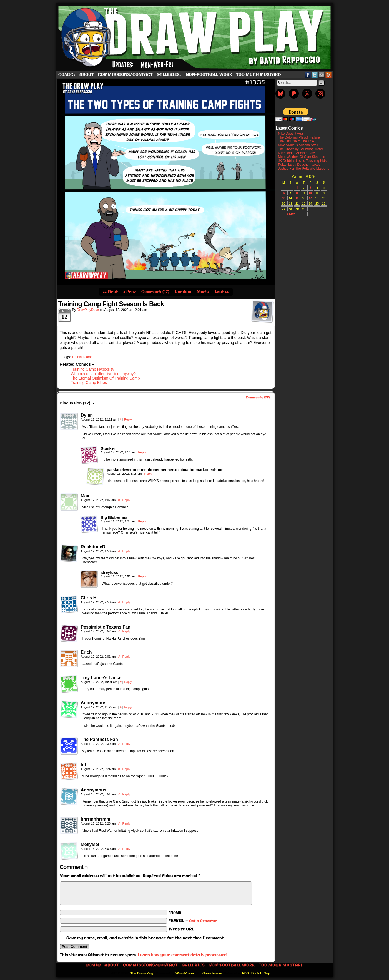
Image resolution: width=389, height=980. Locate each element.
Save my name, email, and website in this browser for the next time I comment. (146, 938)
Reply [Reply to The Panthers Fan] (126, 744)
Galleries (169, 75)
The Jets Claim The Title (296, 141)
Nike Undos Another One (297, 153)
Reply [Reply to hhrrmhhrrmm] (126, 823)
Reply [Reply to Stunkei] (142, 452)
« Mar (290, 214)
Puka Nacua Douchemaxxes (299, 165)
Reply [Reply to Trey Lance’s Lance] (128, 682)
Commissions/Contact (125, 75)
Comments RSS (258, 398)
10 (310, 193)
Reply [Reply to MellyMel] (126, 849)
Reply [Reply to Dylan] (128, 419)
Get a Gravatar (203, 921)
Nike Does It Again (292, 134)
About (87, 75)
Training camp (82, 357)
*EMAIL (193, 921)
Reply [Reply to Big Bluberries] (142, 521)
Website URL (181, 929)
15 (297, 198)
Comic (67, 75)
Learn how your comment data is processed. (183, 955)
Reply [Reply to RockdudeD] (126, 551)
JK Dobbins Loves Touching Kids (303, 161)
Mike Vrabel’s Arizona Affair (298, 145)
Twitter (315, 75)
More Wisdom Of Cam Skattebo (302, 157)
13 (284, 198)
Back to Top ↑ (262, 973)
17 (310, 198)
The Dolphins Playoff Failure (299, 137)
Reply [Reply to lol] (126, 769)
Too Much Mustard (259, 75)
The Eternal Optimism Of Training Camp (105, 378)
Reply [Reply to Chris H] (126, 602)
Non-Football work (209, 75)
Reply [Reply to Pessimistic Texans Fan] (126, 631)
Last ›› (222, 292)
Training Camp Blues (89, 383)
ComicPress (212, 973)
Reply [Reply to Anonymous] (128, 707)
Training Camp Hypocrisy (93, 369)
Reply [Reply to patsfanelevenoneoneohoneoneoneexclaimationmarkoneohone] (148, 474)
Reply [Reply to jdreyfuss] (142, 576)
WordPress (185, 973)
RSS (329, 75)
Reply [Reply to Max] (126, 500)
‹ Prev (130, 292)
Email (322, 75)
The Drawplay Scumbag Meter (301, 149)
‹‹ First (110, 292)
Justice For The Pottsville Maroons (304, 169)
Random (183, 292)
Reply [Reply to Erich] (126, 657)
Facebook (308, 75)
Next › (203, 292)
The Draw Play (195, 37)
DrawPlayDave (88, 310)
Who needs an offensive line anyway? (103, 374)
